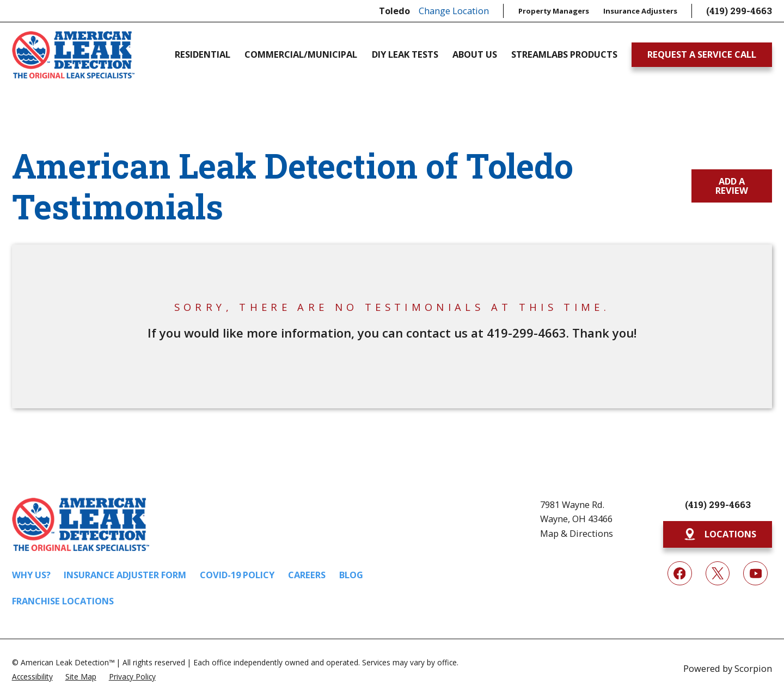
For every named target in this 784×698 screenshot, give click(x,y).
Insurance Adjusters (640, 11)
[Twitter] (718, 574)
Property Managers (554, 11)
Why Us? (31, 575)
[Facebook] (680, 574)
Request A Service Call (702, 54)
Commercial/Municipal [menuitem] (301, 54)
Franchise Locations (63, 601)
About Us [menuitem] (475, 54)
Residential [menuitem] (203, 54)
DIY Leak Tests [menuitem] (405, 54)
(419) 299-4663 (739, 11)
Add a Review (732, 185)
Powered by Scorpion (728, 668)
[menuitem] (32, 676)
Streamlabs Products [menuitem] (564, 54)
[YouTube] (755, 574)
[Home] (73, 55)
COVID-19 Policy (237, 575)
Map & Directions (577, 533)
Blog (351, 575)
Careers (307, 575)
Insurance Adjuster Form (125, 575)
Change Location (454, 11)
